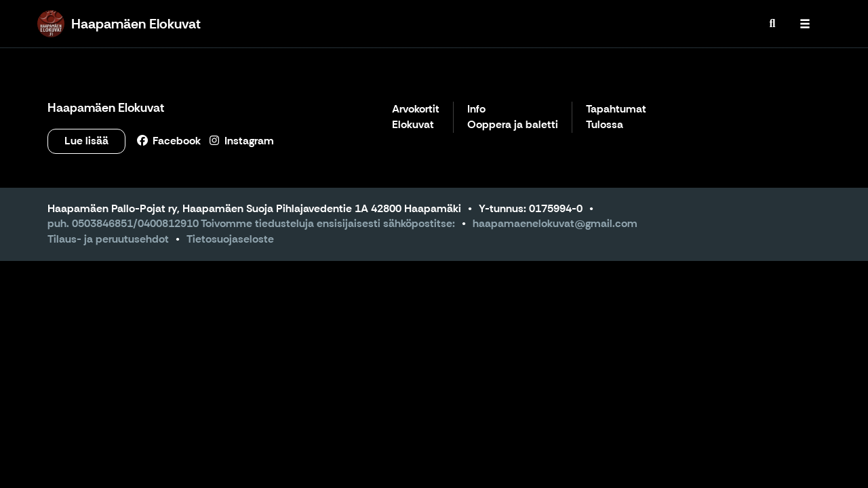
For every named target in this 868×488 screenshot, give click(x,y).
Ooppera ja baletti (513, 125)
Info (476, 109)
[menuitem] (772, 24)
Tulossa (605, 125)
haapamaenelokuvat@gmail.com (555, 223)
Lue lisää (86, 141)
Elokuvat (413, 125)
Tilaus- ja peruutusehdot (108, 239)
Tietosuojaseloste (230, 239)
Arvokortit (416, 109)
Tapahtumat (616, 109)
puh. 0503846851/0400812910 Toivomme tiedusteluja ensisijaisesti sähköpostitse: (251, 223)
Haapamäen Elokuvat (106, 108)
